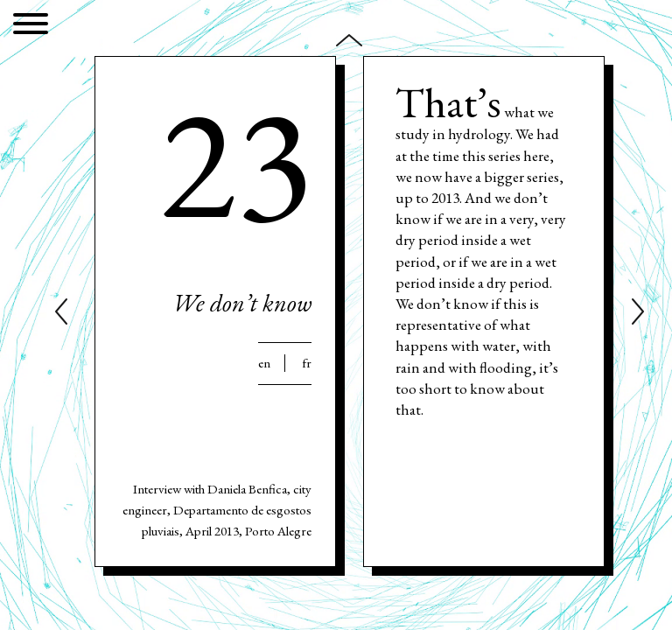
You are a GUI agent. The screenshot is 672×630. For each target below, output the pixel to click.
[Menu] (31, 27)
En (264, 363)
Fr (307, 363)
